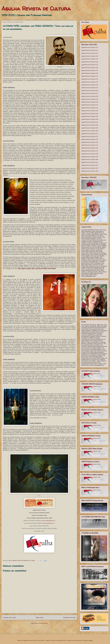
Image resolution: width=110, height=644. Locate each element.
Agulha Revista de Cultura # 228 (90, 68)
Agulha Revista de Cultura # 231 (90, 76)
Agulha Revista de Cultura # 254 (90, 142)
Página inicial (40, 617)
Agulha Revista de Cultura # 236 (90, 91)
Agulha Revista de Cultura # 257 (90, 151)
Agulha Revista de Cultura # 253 (90, 139)
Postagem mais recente (9, 617)
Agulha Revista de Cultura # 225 (90, 59)
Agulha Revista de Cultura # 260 (90, 159)
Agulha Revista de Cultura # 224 (90, 56)
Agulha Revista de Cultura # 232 (90, 79)
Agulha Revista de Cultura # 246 (90, 119)
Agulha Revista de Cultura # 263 (90, 168)
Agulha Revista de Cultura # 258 (90, 154)
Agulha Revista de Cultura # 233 (90, 82)
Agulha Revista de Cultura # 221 (90, 47)
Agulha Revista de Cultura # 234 (90, 85)
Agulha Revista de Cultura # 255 (90, 145)
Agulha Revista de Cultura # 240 (90, 102)
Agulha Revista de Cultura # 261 (90, 162)
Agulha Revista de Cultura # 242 (90, 108)
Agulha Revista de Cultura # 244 (90, 114)
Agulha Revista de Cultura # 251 (90, 134)
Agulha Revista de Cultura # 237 (90, 93)
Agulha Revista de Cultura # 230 (90, 73)
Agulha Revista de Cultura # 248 (90, 125)
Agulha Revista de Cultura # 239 (90, 99)
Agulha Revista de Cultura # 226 (90, 62)
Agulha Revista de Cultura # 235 (90, 88)
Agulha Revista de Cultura (36, 8)
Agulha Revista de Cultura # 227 (90, 65)
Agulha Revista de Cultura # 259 (90, 157)
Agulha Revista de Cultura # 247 (90, 122)
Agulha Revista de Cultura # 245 (90, 116)
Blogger (91, 640)
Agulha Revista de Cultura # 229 (90, 70)
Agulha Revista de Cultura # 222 (90, 50)
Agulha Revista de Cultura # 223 (90, 53)
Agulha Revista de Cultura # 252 (90, 137)
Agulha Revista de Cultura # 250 (90, 131)
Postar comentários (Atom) (41, 623)
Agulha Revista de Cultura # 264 (90, 171)
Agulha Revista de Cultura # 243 (90, 111)
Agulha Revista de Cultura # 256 (90, 148)
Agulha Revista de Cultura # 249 (90, 128)
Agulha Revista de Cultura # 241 (90, 105)
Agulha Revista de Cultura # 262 (90, 165)
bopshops (79, 640)
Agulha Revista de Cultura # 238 (90, 96)
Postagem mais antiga (69, 617)
